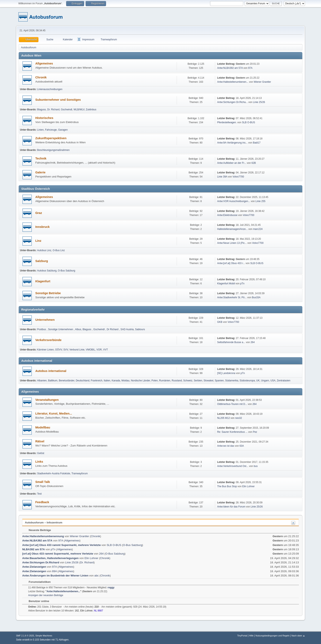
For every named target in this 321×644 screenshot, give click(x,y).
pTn (242, 284)
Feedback (42, 502)
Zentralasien (284, 381)
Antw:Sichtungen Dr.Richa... (232, 102)
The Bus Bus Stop (227, 486)
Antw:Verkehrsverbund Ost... (233, 466)
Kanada (116, 381)
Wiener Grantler (262, 82)
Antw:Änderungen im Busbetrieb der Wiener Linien (55, 576)
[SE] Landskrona (226, 373)
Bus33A (256, 297)
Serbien (198, 381)
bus (256, 466)
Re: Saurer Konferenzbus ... (232, 432)
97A (250, 68)
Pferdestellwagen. (227, 122)
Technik (41, 158)
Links (39, 462)
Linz (38, 241)
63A (242, 446)
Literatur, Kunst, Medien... (54, 414)
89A (54, 571)
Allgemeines (44, 63)
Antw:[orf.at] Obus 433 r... (231, 263)
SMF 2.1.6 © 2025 (25, 636)
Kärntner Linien (45, 350)
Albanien (42, 381)
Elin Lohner (248, 486)
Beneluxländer (67, 381)
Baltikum (53, 381)
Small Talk (42, 482)
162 (77, 611)
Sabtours (140, 329)
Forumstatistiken (38, 582)
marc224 (258, 229)
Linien (40, 130)
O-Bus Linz (59, 250)
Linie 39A (222, 177)
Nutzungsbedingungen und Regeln (272, 636)
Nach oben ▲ (298, 636)
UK (258, 381)
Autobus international (51, 371)
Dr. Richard (53, 110)
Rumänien (165, 381)
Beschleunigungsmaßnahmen (53, 150)
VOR (99, 350)
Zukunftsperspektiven (51, 138)
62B (254, 163)
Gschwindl (66, 110)
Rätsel (40, 441)
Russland (177, 381)
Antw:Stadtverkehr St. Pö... (232, 297)
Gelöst (41, 453)
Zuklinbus (91, 110)
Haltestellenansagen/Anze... (232, 229)
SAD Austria (127, 329)
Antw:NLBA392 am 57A (230, 68)
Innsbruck (42, 227)
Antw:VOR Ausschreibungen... (234, 201)
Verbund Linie (77, 350)
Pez (255, 432)
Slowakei (208, 381)
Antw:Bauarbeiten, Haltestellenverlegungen (50, 558)
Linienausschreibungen (50, 89)
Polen (155, 381)
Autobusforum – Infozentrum (44, 523)
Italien (107, 381)
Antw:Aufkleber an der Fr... (232, 163)
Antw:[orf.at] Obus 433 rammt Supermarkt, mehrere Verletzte (61, 545)
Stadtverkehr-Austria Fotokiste (54, 473)
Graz (39, 213)
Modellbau (43, 427)
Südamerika (232, 381)
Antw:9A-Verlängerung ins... (232, 143)
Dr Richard (113, 329)
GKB (220, 322)
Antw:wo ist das (226, 446)
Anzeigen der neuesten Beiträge (46, 595)
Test (39, 494)
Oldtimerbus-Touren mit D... (232, 404)
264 (253, 342)
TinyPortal (242, 636)
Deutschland (83, 381)
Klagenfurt (43, 281)
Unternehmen (45, 320)
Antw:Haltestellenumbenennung (43, 536)
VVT (106, 350)
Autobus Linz (44, 250)
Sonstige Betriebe (48, 293)
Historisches (44, 118)
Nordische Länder (140, 381)
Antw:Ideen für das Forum (231, 507)
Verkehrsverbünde (48, 340)
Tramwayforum (80, 473)
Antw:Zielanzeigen (34, 567)
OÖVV (59, 350)
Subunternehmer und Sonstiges (58, 100)
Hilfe (251, 636)
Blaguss (41, 110)
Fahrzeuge (51, 130)
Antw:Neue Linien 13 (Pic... (232, 243)
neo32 (239, 418)
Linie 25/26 (259, 102)
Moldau (125, 381)
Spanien (219, 381)
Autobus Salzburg (47, 271)
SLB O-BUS (249, 122)
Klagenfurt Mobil (226, 284)
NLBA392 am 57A (33, 549)
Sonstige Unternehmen (61, 329)
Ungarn (265, 381)
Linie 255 (261, 201)
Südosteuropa (247, 381)
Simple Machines (44, 636)
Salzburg (42, 261)
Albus (78, 329)
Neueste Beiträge (38, 530)
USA (273, 381)
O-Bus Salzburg (67, 271)
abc (97, 576)
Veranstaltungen (47, 400)
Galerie (40, 172)
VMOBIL (90, 350)
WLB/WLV (79, 110)
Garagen (63, 130)
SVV (66, 350)
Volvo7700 (238, 177)
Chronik (41, 77)
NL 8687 (99, 611)
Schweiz (188, 381)
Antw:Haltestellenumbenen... (233, 82)
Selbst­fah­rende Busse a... (231, 342)
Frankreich (97, 381)
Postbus (42, 329)
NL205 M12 (224, 418)
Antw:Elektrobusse (228, 215)
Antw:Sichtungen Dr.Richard (41, 562)
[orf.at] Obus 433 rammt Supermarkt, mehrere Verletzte (58, 554)
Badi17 (257, 143)
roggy (111, 588)
